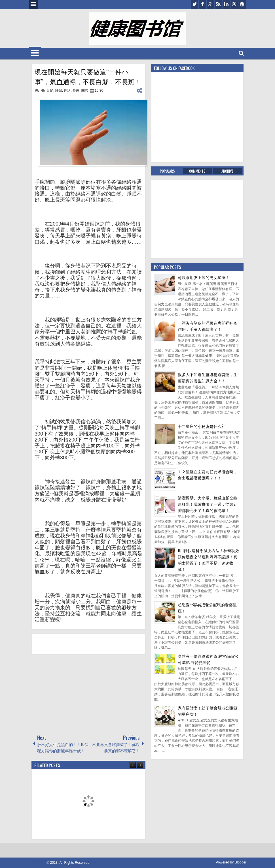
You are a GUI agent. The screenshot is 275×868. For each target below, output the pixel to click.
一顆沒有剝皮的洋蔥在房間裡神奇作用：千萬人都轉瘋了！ (208, 326)
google (210, 4)
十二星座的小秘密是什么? (201, 426)
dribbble (234, 4)
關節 (85, 91)
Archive (227, 171)
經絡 (67, 91)
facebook (202, 4)
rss (218, 4)
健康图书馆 (37, 863)
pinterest (242, 4)
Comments (197, 171)
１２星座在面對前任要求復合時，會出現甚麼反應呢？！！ (208, 474)
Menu (33, 5)
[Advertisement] (74, 694)
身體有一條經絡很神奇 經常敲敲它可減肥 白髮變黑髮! (208, 659)
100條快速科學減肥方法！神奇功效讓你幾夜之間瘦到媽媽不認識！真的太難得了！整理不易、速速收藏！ (209, 560)
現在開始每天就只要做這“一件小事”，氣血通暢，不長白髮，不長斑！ (88, 77)
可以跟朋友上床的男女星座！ (204, 277)
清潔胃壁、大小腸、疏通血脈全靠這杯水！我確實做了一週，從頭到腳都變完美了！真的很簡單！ (208, 504)
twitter (194, 4)
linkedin (226, 4)
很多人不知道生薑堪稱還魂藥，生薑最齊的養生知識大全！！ (208, 377)
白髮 (50, 91)
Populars (167, 171)
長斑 (76, 91)
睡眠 (59, 91)
